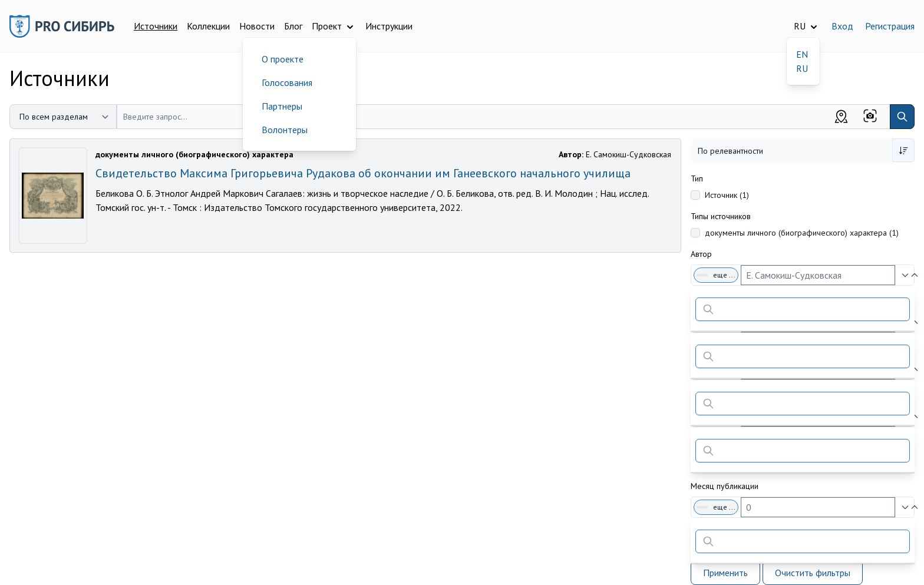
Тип (697, 179)
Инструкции (389, 26)
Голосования (287, 82)
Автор (701, 254)
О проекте (283, 59)
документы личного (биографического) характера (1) (802, 233)
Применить (725, 573)
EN (802, 54)
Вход (842, 26)
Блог (293, 26)
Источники (156, 26)
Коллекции (208, 26)
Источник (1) (727, 195)
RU (802, 68)
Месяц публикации (725, 486)
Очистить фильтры (813, 573)
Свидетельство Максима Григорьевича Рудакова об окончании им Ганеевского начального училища (363, 173)
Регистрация (890, 26)
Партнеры (282, 106)
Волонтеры (285, 130)
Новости (257, 26)
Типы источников (721, 216)
